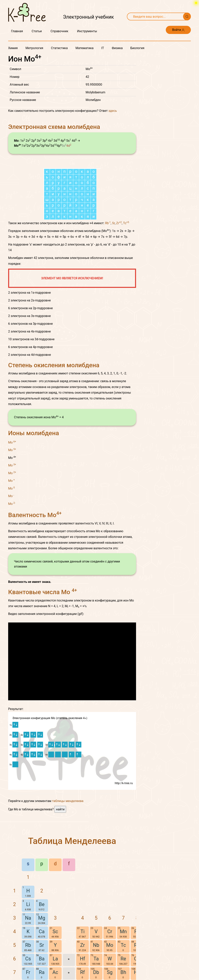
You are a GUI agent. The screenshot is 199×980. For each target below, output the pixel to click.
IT (103, 48)
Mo (12, 442)
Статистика (59, 48)
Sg (110, 972)
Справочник (59, 31)
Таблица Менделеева (72, 841)
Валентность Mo (35, 515)
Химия (13, 48)
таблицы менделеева (68, 801)
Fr (28, 972)
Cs (28, 959)
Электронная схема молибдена (54, 127)
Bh (123, 972)
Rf (82, 972)
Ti (82, 932)
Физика (117, 48)
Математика (84, 48)
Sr (113, 223)
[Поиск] (187, 16)
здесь (113, 111)
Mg (42, 918)
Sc (55, 932)
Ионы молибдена (34, 433)
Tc (126, 223)
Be (42, 904)
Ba (42, 959)
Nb (96, 945)
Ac (55, 972)
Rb (108, 223)
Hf (82, 959)
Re (123, 959)
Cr (110, 932)
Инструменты (87, 31)
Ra (42, 972)
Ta (96, 959)
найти (60, 809)
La (55, 959)
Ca (42, 932)
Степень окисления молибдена (54, 365)
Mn (123, 932)
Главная (17, 31)
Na (28, 918)
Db (96, 972)
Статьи (37, 31)
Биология (137, 48)
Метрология (34, 48)
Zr (119, 223)
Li (28, 904)
